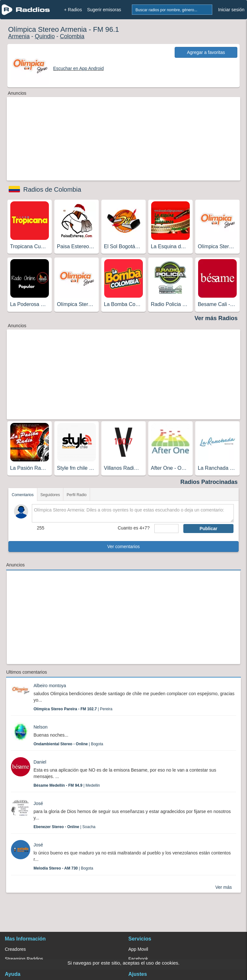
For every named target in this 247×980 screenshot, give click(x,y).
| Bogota (68, 744)
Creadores (15, 949)
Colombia (72, 36)
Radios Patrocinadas (209, 482)
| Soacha (64, 827)
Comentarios (23, 495)
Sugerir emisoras (104, 10)
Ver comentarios (123, 547)
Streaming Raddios (24, 959)
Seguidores (50, 495)
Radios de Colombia (52, 189)
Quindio (45, 36)
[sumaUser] (166, 529)
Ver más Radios (216, 318)
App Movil (138, 949)
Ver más (223, 887)
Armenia (19, 36)
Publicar (208, 529)
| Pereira (73, 709)
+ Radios (73, 10)
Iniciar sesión (231, 10)
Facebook (138, 959)
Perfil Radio (77, 495)
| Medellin (67, 785)
